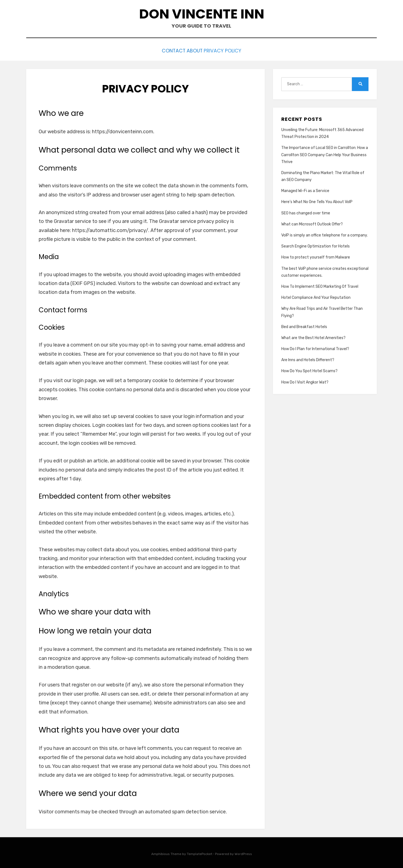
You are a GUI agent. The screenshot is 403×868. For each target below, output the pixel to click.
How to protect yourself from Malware (316, 256)
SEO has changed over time (306, 212)
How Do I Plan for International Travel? (315, 348)
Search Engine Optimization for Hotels (315, 245)
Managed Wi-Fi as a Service (305, 189)
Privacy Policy (229, 50)
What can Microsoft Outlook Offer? (312, 223)
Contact (167, 50)
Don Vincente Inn (202, 14)
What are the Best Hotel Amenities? (313, 336)
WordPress (243, 853)
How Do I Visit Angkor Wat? (305, 381)
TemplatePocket (200, 853)
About (195, 50)
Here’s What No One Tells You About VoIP (317, 201)
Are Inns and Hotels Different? (308, 359)
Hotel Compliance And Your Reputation (316, 296)
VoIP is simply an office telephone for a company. (324, 234)
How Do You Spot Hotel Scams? (309, 370)
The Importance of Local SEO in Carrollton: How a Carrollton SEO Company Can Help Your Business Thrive (325, 154)
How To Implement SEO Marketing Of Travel (320, 285)
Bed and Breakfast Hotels (304, 325)
